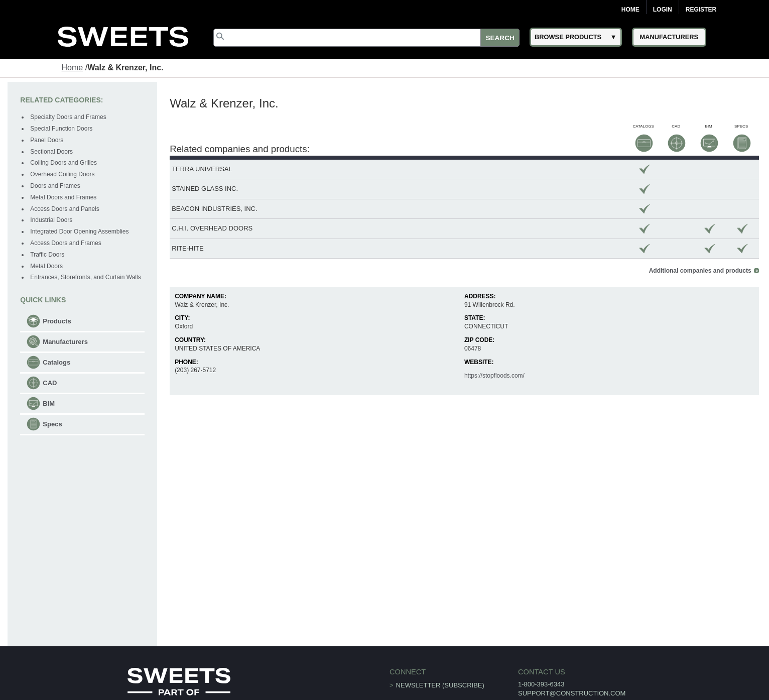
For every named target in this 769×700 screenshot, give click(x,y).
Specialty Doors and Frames (68, 117)
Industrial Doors (51, 220)
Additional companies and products (700, 271)
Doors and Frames (55, 186)
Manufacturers (65, 342)
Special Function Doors (61, 129)
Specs (52, 424)
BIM (49, 403)
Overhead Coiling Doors (62, 174)
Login (663, 10)
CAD (50, 383)
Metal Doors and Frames (63, 197)
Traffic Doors (47, 255)
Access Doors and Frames (66, 243)
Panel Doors (47, 140)
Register (701, 10)
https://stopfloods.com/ (494, 376)
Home (630, 10)
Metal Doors (46, 266)
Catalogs (56, 362)
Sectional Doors (51, 152)
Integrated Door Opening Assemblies (79, 231)
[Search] (366, 38)
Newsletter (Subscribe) (440, 685)
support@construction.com (572, 693)
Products (57, 321)
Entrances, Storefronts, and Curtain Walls (85, 277)
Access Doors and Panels (65, 209)
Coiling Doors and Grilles (63, 163)
